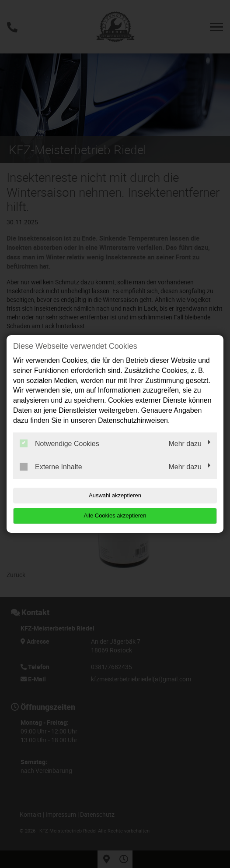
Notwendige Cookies (59, 443)
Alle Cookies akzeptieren (115, 515)
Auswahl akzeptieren (115, 495)
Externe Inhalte (51, 467)
